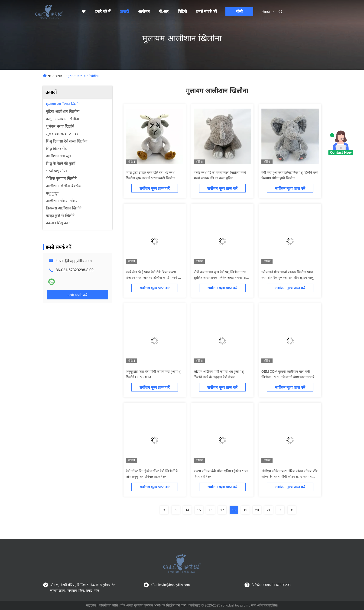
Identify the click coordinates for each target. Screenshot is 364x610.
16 (211, 510)
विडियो (182, 12)
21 (269, 510)
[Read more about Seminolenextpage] (164, 510)
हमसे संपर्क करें (207, 12)
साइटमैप (91, 605)
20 (257, 510)
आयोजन (144, 12)
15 (199, 510)
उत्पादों (124, 12)
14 (187, 510)
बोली (239, 12)
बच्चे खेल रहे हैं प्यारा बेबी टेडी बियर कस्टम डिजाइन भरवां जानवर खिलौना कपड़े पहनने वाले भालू (154, 278)
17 (222, 510)
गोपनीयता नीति (109, 605)
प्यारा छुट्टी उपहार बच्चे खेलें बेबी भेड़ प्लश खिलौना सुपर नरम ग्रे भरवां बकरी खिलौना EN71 (151, 178)
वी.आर (164, 12)
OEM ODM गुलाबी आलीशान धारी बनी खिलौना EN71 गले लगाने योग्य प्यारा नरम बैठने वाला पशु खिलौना (290, 377)
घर (84, 12)
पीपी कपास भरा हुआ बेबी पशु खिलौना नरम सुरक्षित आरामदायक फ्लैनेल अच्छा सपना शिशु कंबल (221, 278)
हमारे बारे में (103, 12)
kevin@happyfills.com (74, 261)
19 (245, 510)
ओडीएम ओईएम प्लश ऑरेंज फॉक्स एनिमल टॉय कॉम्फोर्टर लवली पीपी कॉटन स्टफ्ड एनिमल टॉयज (289, 477)
